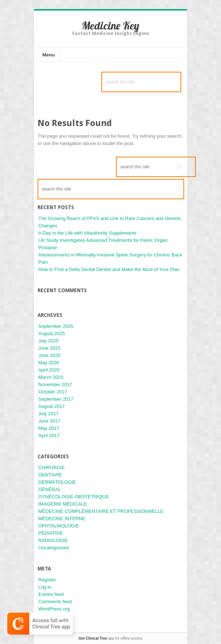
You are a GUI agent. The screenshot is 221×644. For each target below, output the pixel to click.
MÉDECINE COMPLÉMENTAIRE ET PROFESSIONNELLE (101, 511)
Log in (45, 587)
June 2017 (49, 421)
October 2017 (53, 392)
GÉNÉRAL (50, 489)
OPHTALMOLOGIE (59, 526)
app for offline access (110, 638)
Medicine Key (110, 25)
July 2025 (49, 341)
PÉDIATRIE (51, 533)
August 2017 (52, 406)
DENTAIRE (50, 475)
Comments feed (55, 602)
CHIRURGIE (52, 468)
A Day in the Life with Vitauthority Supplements (87, 233)
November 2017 (55, 384)
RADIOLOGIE (53, 540)
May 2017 (49, 428)
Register (47, 580)
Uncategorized (54, 548)
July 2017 (49, 414)
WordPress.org (54, 609)
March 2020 (51, 377)
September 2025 (56, 326)
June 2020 (49, 355)
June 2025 (49, 348)
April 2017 (49, 435)
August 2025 (52, 333)
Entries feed (51, 594)
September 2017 (56, 399)
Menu (49, 55)
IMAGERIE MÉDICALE (63, 504)
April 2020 (49, 370)
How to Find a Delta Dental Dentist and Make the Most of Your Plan (109, 269)
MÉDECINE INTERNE (62, 519)
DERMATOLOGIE (57, 482)
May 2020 (49, 363)
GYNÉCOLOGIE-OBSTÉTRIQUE (74, 497)
